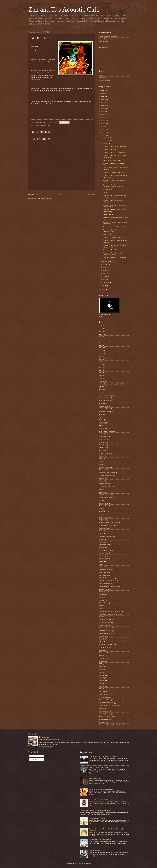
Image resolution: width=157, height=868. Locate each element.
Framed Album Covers (43, 125)
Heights (102, 542)
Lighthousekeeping (105, 584)
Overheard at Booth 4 (109, 149)
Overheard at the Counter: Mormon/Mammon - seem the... (113, 186)
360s (101, 378)
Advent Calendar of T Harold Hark (110, 384)
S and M (102, 639)
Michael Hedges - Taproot (97, 818)
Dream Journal (104, 503)
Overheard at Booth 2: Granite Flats (100, 840)
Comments (33, 760)
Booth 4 (102, 448)
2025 (103, 93)
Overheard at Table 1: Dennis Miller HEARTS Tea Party (114, 254)
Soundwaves (103, 667)
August (105, 265)
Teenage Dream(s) (105, 694)
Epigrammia (103, 520)
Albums (102, 389)
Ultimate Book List (105, 81)
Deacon (102, 492)
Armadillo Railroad (105, 412)
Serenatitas (103, 653)
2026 (103, 90)
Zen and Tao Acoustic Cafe (64, 9)
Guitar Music (107, 235)
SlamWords (103, 658)
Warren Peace (104, 719)
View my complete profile (47, 747)
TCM (101, 689)
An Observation (108, 190)
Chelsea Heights (104, 467)
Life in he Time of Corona (107, 578)
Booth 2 (102, 442)
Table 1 (102, 675)
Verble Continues (108, 214)
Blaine (101, 434)
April (105, 277)
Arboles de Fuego (105, 409)
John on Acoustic (94, 851)
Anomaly (102, 403)
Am (100, 392)
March (105, 280)
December (106, 138)
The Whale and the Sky (107, 703)
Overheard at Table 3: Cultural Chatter (115, 227)
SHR (101, 656)
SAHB (101, 642)
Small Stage (103, 661)
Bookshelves (103, 78)
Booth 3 (102, 445)
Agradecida (103, 387)
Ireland (101, 561)
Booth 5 (102, 450)
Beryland (102, 423)
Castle (101, 459)
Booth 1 (102, 439)
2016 (103, 120)
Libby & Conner (104, 575)
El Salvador (103, 511)
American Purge (104, 401)
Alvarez (105, 193)
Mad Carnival (103, 592)
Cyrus (101, 489)
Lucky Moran (103, 589)
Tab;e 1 (102, 672)
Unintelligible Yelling (105, 714)
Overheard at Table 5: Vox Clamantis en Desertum (96, 811)
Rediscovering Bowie (106, 633)
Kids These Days (105, 572)
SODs (101, 664)
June (105, 271)
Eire (100, 509)
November (106, 141)
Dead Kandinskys (105, 495)
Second (102, 650)
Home (62, 194)
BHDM (101, 425)
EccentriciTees (104, 506)
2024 (103, 96)
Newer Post (33, 194)
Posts (32, 756)
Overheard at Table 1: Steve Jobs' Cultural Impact (113, 231)
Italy (101, 564)
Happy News (103, 39)
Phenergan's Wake (105, 622)
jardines (102, 567)
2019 (103, 111)
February (106, 283)
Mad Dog (102, 595)
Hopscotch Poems (105, 550)
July (104, 268)
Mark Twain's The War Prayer (112, 160)
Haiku (101, 539)
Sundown (102, 669)
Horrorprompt (103, 553)
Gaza (101, 531)
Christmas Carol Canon (107, 473)
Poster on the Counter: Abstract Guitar (101, 789)
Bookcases (103, 437)
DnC (101, 500)
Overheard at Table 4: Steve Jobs (113, 238)
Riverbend (102, 636)
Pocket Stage (103, 625)
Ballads (102, 420)
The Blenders (103, 697)
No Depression (104, 42)
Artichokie (102, 414)
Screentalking (103, 647)
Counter (102, 478)
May (105, 274)
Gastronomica (104, 528)
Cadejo (101, 456)
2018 (103, 114)
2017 (103, 117)
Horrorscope (103, 556)
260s (101, 373)
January (106, 286)
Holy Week (103, 547)
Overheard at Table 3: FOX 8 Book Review (102, 800)
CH (100, 464)
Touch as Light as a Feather (108, 705)
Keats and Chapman (106, 570)
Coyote (101, 481)
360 (100, 376)
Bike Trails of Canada (106, 431)
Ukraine (102, 708)
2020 (103, 108)
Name (101, 606)
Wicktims (102, 722)
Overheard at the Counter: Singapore (114, 146)
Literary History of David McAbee (109, 586)
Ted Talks (102, 692)
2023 (103, 99)
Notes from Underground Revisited (110, 614)
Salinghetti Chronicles (106, 645)
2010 (103, 289)
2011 (103, 135)
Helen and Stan (104, 545)
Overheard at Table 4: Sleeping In (113, 172)
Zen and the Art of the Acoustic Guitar (111, 725)
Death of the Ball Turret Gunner (99, 767)
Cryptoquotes (103, 484)
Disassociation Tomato (106, 498)
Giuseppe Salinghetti (106, 536)
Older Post (90, 194)
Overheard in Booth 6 (96, 778)
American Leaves (105, 398)
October (106, 144)
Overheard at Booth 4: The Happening (115, 258)
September (107, 261)
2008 (101, 326)
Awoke (101, 417)
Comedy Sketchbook (106, 475)
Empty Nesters (104, 517)
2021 (103, 105)
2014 (103, 126)
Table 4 (102, 683)
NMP (101, 608)
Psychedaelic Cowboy (106, 631)
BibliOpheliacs (104, 428)
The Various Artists (105, 700)
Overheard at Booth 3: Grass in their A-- (115, 152)
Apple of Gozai (104, 406)
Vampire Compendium (106, 717)
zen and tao (45, 737)
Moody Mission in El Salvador (108, 36)
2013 (103, 129)
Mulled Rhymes (104, 603)
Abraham (102, 381)
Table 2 (102, 678)
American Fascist (105, 395)
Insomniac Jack (104, 559)
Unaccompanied (104, 711)
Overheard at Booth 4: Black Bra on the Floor (103, 756)
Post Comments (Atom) (44, 199)
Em (100, 514)
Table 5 (102, 686)
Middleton (102, 600)
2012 (103, 132)
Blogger (88, 864)
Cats (101, 462)
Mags (101, 597)
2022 (103, 102)
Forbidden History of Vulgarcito (109, 522)
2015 (103, 123)
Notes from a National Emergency (110, 611)
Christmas (102, 470)
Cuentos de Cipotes (105, 487)
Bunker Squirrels (104, 453)
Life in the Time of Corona (107, 581)
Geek (101, 534)
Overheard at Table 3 (109, 250)
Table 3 (102, 681)
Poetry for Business (105, 628)
